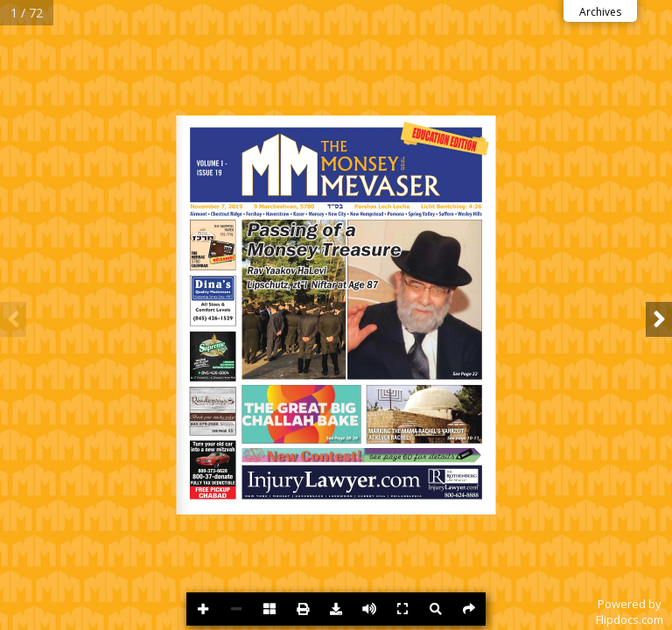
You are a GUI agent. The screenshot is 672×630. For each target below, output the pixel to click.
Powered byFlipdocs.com (630, 612)
